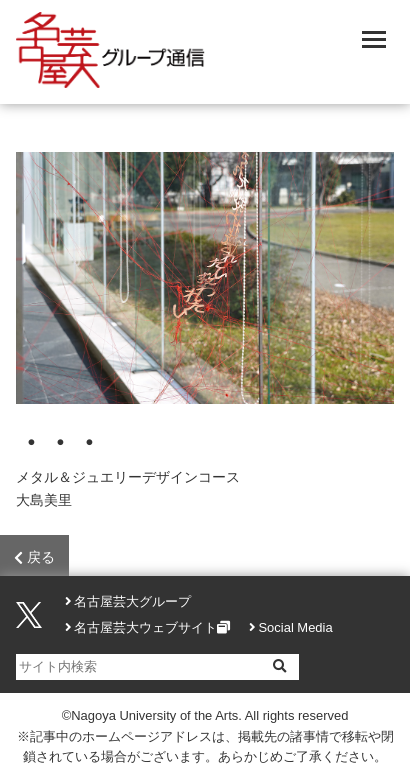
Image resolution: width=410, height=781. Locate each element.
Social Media (295, 627)
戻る (34, 558)
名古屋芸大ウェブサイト (145, 627)
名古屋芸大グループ (132, 601)
